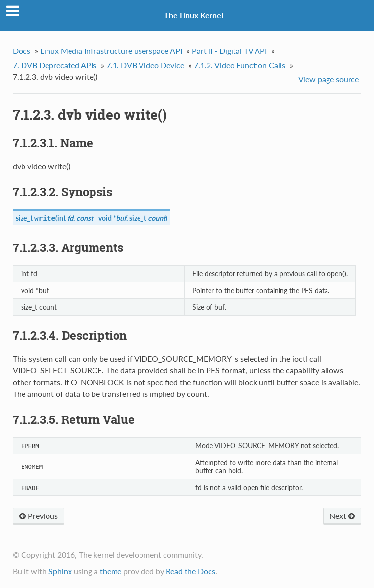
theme (111, 571)
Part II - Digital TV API (229, 51)
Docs (22, 51)
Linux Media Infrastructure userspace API (111, 51)
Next (342, 516)
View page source (328, 79)
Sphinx (60, 571)
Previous (38, 516)
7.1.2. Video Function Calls (240, 65)
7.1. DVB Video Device (145, 65)
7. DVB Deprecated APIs (55, 65)
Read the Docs (191, 571)
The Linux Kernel (194, 15)
